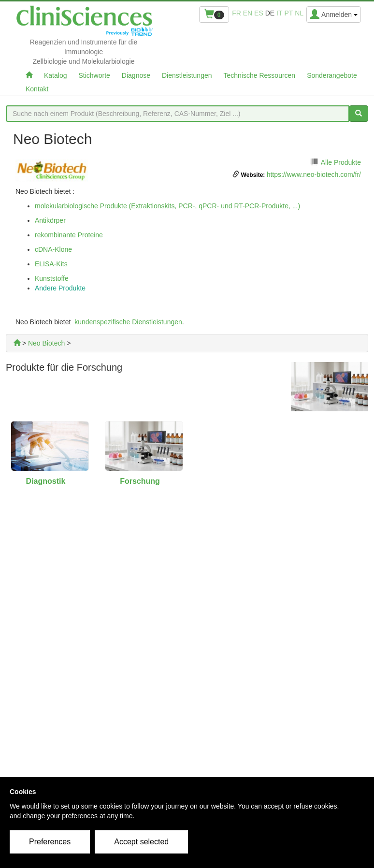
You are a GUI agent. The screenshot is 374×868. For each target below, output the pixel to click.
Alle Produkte (341, 162)
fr (237, 13)
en (248, 13)
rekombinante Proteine (69, 235)
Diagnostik (46, 481)
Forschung (140, 481)
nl (299, 13)
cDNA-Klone (53, 249)
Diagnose (136, 75)
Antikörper (50, 220)
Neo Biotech (46, 343)
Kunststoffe (52, 278)
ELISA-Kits (51, 264)
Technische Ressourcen (260, 75)
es (259, 13)
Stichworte (94, 75)
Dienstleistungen (187, 75)
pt (288, 13)
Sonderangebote (332, 75)
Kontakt (37, 89)
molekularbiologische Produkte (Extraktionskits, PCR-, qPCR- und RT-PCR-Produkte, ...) (167, 206)
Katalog (55, 75)
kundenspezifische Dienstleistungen (128, 322)
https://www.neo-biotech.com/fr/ (314, 174)
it (279, 13)
